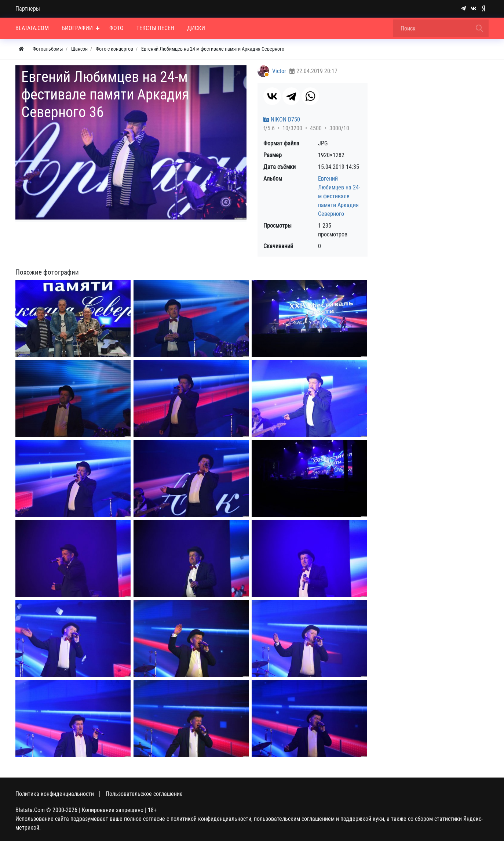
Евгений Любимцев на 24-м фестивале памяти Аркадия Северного (339, 196)
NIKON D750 (282, 119)
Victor (279, 71)
